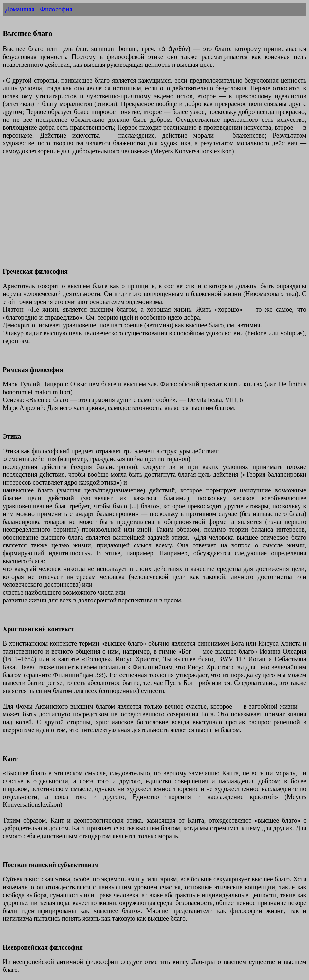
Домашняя (20, 9)
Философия (56, 9)
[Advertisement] (154, 215)
